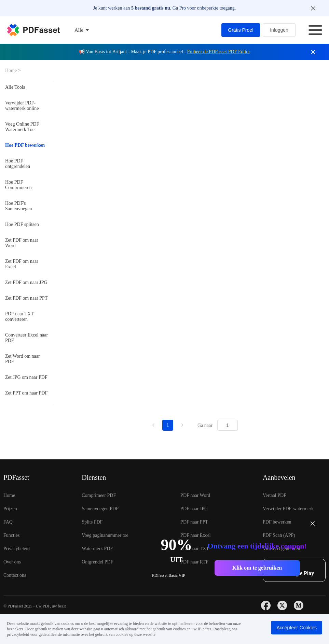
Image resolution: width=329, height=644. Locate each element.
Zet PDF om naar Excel (22, 264)
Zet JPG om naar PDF (26, 377)
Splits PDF (92, 522)
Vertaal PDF (275, 495)
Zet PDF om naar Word (22, 243)
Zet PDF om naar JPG (26, 282)
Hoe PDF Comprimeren (18, 185)
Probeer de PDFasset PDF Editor (219, 52)
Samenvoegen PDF (100, 509)
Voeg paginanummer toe (105, 535)
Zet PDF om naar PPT (26, 298)
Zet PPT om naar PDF (26, 393)
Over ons (12, 562)
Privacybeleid (17, 549)
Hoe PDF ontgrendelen (18, 164)
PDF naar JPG (194, 509)
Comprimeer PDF (99, 495)
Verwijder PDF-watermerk (288, 509)
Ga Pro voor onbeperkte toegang (204, 8)
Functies (11, 535)
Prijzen (10, 509)
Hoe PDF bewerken (25, 145)
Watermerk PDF (97, 549)
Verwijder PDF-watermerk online (22, 106)
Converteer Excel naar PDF (26, 338)
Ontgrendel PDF (97, 562)
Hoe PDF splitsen (22, 224)
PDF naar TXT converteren (19, 317)
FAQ (8, 522)
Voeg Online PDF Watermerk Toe (22, 127)
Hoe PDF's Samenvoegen (19, 206)
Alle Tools (15, 87)
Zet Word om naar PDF (23, 359)
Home (12, 70)
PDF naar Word (195, 495)
